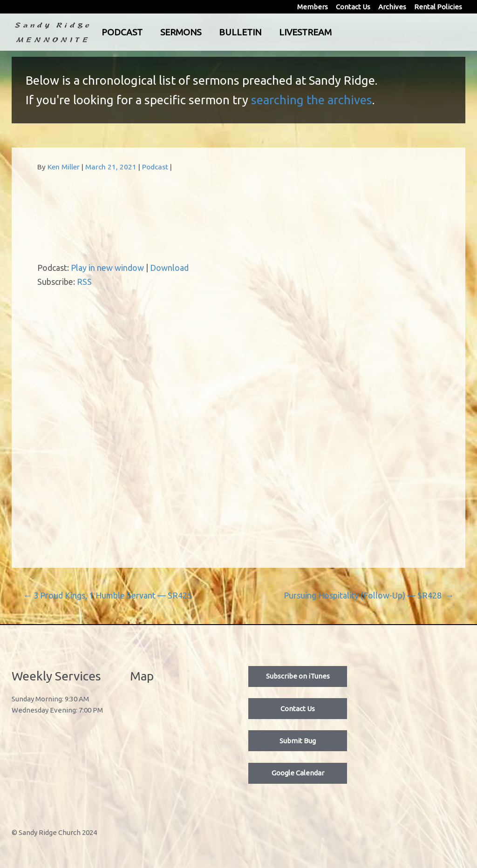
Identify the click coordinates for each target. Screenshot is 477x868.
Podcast (161, 32)
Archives (392, 7)
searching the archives (312, 100)
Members (313, 7)
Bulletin (279, 32)
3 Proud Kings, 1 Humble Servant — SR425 (108, 595)
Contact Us (353, 7)
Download (169, 268)
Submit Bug (298, 741)
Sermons (219, 32)
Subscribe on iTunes (298, 676)
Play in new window (107, 268)
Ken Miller (64, 167)
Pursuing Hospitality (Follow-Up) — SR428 (369, 595)
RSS (84, 282)
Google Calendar (298, 773)
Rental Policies (438, 7)
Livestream (344, 32)
